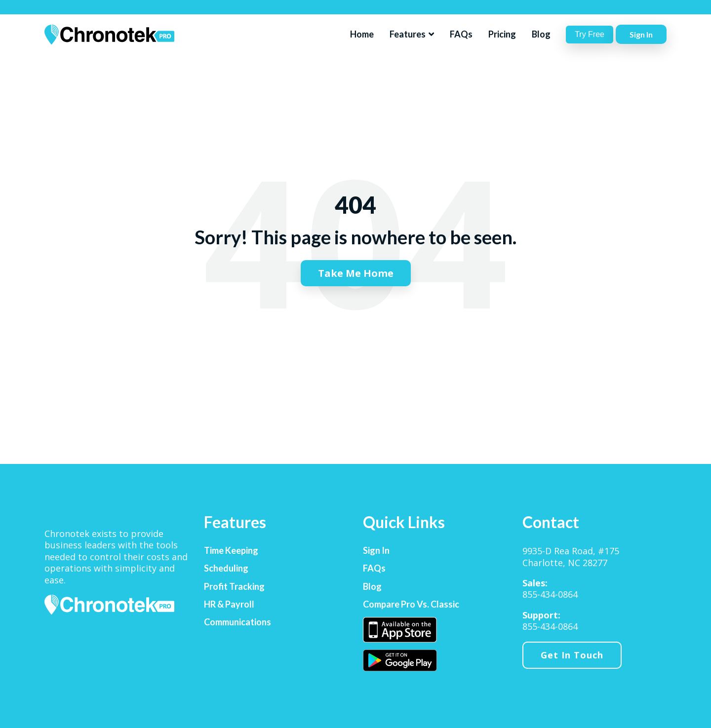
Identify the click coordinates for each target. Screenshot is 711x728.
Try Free (590, 34)
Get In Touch (572, 655)
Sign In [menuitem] (376, 551)
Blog (541, 34)
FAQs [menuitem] (374, 568)
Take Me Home (356, 273)
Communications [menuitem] (237, 622)
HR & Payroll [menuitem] (229, 604)
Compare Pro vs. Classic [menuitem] (411, 604)
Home (362, 34)
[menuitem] (400, 630)
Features (408, 34)
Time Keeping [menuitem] (231, 551)
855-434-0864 (550, 594)
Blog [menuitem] (372, 587)
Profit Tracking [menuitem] (234, 587)
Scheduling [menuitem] (226, 568)
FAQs (461, 34)
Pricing (502, 34)
